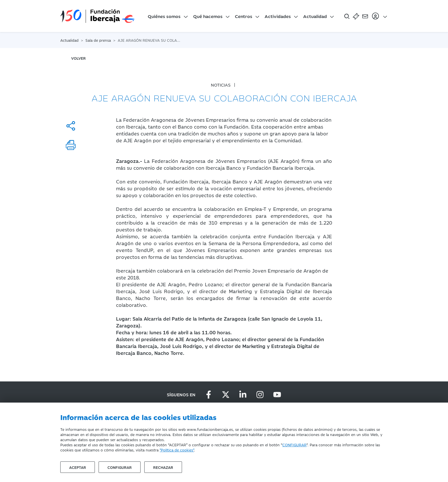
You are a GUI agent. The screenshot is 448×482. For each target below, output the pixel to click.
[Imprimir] (71, 145)
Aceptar (78, 467)
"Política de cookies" (177, 450)
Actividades (278, 16)
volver (78, 58)
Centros (244, 16)
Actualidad (315, 16)
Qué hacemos (208, 16)
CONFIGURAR (294, 445)
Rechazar (163, 467)
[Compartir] (71, 126)
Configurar (120, 467)
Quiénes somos (164, 16)
